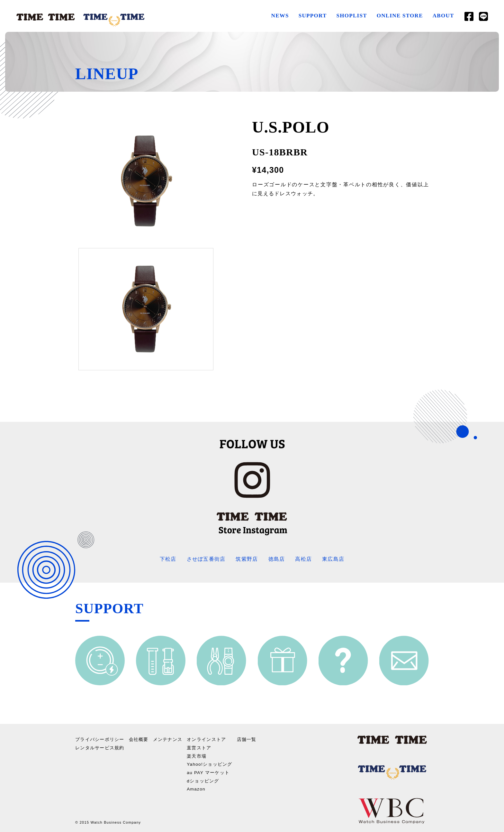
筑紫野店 (247, 559)
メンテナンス (168, 739)
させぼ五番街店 (206, 559)
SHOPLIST (351, 16)
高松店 (303, 559)
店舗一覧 (247, 739)
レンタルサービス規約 (100, 747)
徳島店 (277, 559)
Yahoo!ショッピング (210, 763)
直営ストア (199, 747)
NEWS (280, 16)
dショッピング (203, 780)
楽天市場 (197, 755)
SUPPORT (312, 16)
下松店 (168, 559)
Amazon (197, 788)
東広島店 (333, 559)
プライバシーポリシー (100, 739)
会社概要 (139, 739)
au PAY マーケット (209, 772)
